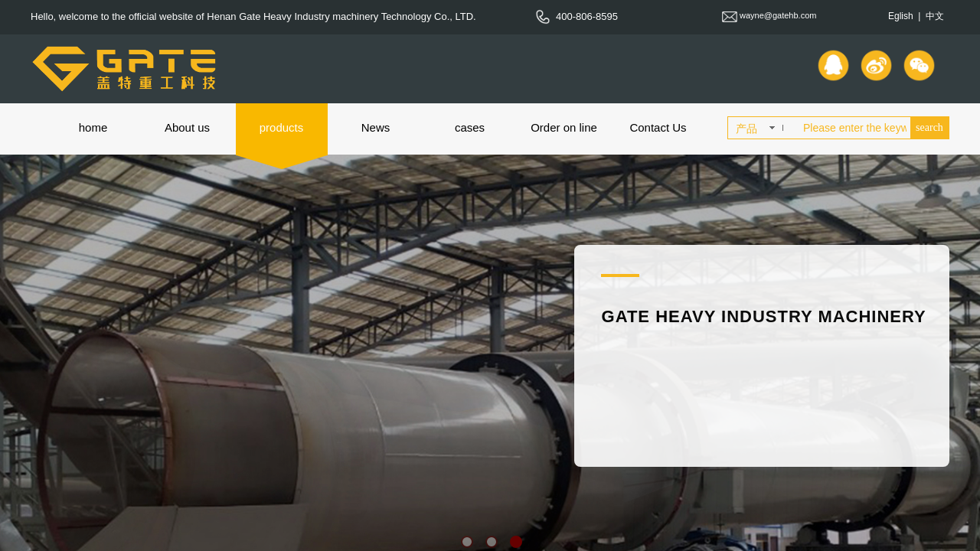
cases (470, 127)
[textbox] (854, 128)
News (376, 127)
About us (187, 127)
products (282, 127)
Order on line (564, 127)
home (93, 127)
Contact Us (658, 127)
